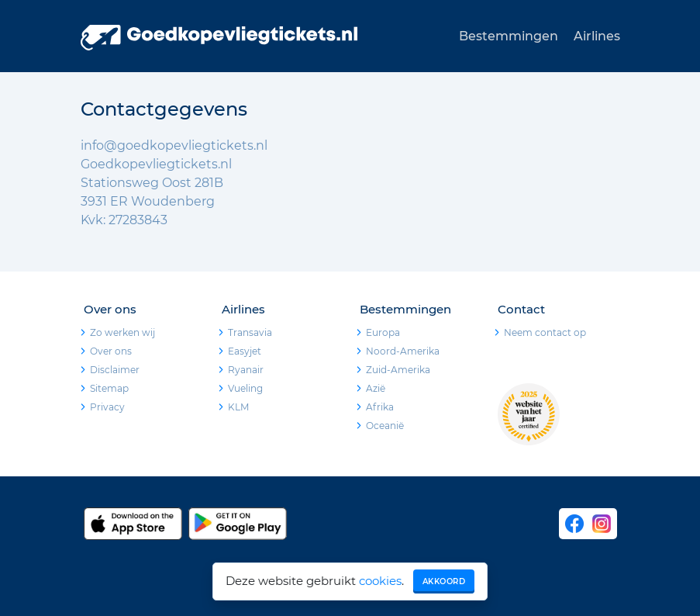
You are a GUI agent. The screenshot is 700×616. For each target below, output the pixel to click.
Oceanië (385, 426)
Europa (383, 332)
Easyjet (245, 351)
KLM (238, 407)
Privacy (107, 407)
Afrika (380, 407)
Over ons (111, 351)
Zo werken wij (122, 332)
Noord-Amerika (403, 351)
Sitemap (109, 388)
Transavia (250, 332)
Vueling (245, 388)
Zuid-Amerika (398, 370)
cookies (380, 581)
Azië (376, 388)
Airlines (597, 36)
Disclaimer (115, 370)
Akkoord (444, 581)
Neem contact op (545, 332)
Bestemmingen (509, 36)
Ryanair (246, 370)
